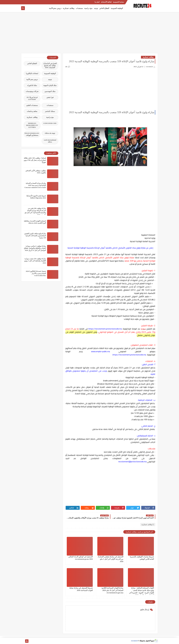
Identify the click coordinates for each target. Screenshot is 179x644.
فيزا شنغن (50, 97)
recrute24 (134, 641)
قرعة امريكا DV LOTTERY (32, 98)
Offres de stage (50, 133)
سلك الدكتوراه (32, 85)
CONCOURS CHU (50, 123)
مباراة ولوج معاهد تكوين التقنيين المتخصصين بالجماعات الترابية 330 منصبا (35, 236)
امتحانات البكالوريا (32, 73)
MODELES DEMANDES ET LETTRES (32, 125)
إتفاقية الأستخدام (106, 2)
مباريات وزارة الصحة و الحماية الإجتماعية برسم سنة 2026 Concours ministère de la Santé (35, 185)
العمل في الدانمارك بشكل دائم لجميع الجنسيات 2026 (50, 65)
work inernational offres (50, 141)
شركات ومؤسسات (32, 91)
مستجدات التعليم (32, 105)
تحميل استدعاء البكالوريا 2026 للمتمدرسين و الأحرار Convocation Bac (36, 273)
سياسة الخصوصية (118, 2)
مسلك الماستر (50, 111)
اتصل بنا (97, 2)
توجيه (96, 8)
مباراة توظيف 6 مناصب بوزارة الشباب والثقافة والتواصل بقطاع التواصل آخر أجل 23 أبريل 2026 (35, 248)
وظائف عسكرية (69, 8)
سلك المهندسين (50, 91)
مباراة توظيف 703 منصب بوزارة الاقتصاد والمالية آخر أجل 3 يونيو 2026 (35, 261)
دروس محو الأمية (55, 8)
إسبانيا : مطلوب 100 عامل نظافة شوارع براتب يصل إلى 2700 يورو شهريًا (35, 160)
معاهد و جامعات (32, 111)
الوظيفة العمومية (117, 8)
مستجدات (79, 8)
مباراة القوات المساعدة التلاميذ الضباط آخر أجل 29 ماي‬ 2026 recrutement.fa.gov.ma (112, 590)
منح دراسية (88, 8)
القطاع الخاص (104, 8)
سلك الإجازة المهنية (50, 85)
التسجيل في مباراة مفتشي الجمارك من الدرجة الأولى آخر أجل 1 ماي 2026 (111, 559)
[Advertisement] (89, 34)
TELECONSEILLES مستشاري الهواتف (32, 134)
